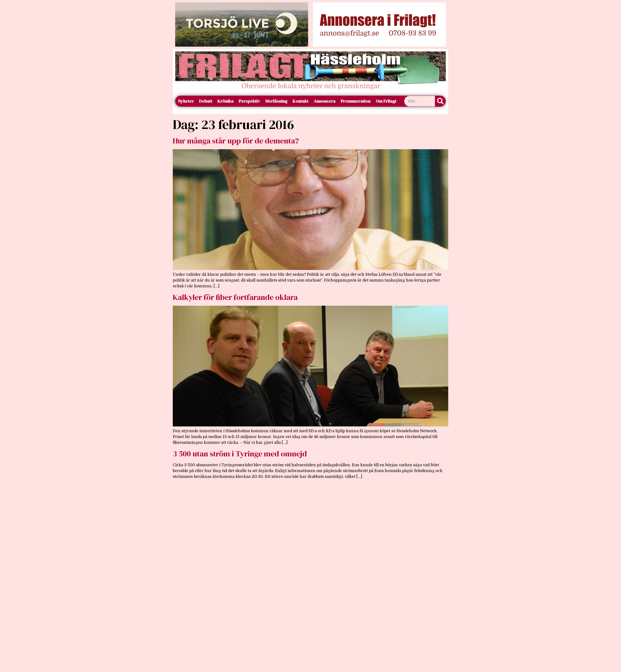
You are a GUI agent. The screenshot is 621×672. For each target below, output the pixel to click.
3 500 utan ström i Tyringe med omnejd (240, 454)
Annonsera (325, 101)
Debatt (206, 101)
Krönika (225, 101)
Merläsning (276, 101)
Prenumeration (356, 101)
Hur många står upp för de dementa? (236, 141)
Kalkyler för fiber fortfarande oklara (235, 297)
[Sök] (440, 101)
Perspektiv (249, 101)
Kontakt (300, 101)
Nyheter (186, 101)
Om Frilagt (386, 101)
